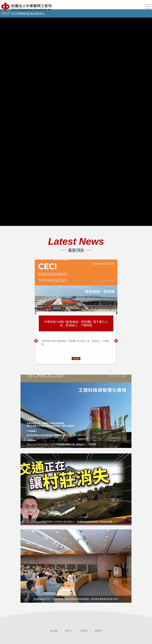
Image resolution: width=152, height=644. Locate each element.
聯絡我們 (98, 631)
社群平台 (69, 631)
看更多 (77, 358)
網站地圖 (54, 631)
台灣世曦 (84, 631)
